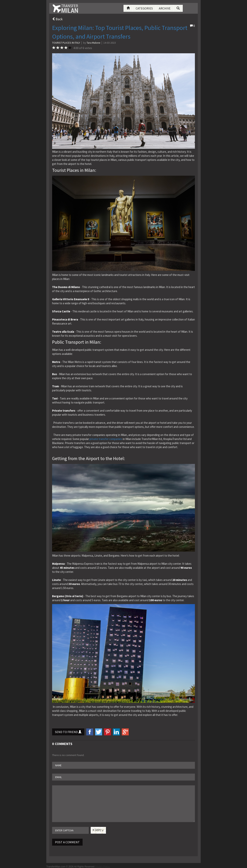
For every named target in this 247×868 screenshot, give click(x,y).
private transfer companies (106, 439)
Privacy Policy (102, 867)
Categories (144, 8)
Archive (165, 8)
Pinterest (107, 732)
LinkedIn (116, 732)
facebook (90, 732)
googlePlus (125, 732)
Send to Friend (68, 732)
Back (57, 19)
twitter (99, 732)
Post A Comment (67, 842)
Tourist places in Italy (66, 43)
